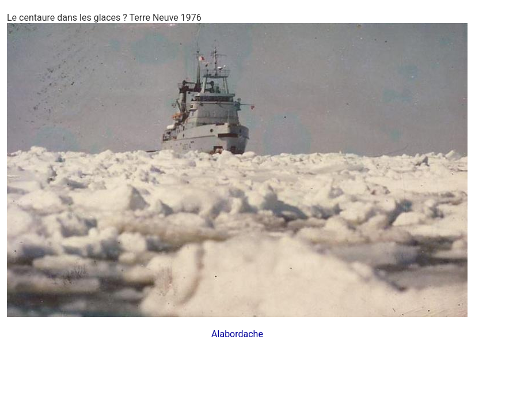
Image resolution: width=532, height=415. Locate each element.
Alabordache (237, 334)
